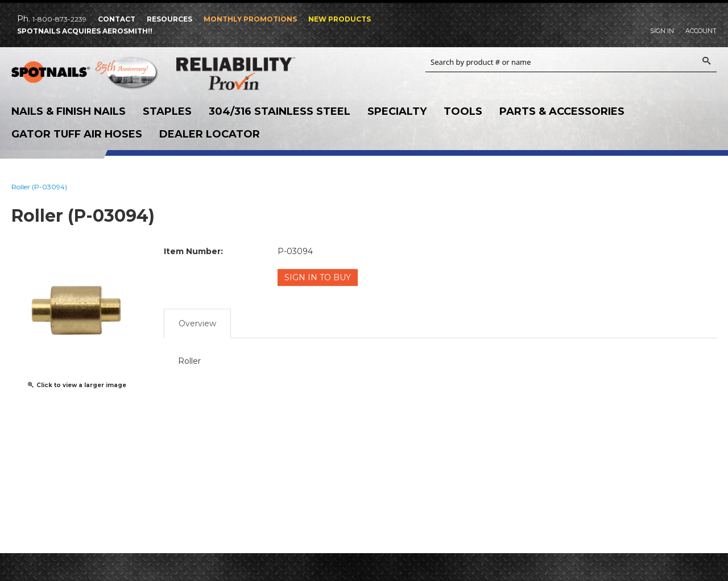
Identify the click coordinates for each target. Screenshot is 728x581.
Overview (197, 323)
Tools (463, 111)
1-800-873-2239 (59, 19)
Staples (167, 111)
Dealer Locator (210, 134)
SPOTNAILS (85, 74)
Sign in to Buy (318, 277)
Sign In (662, 31)
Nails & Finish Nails (69, 111)
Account (701, 31)
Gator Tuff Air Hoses (77, 134)
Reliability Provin (250, 73)
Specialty (397, 111)
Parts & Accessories (562, 111)
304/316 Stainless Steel (280, 111)
